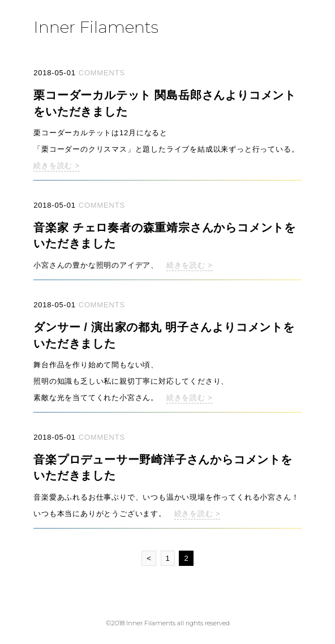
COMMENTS (102, 73)
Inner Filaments (96, 27)
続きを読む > (57, 166)
